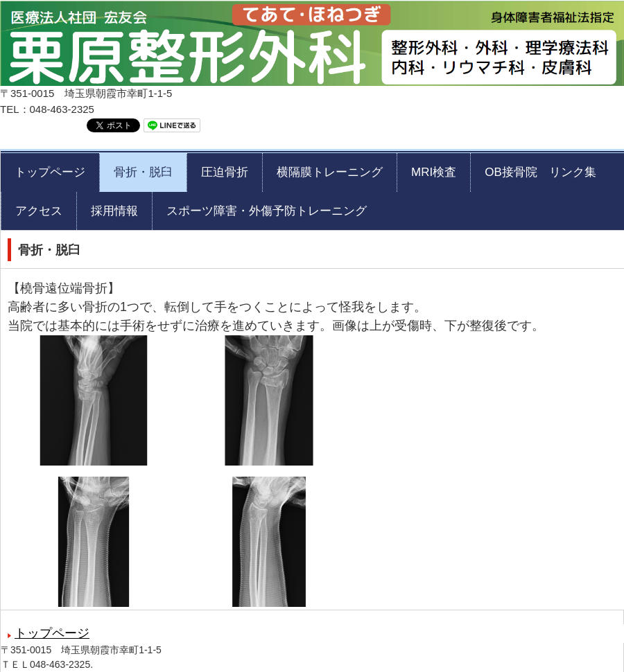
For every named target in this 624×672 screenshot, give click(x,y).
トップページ (50, 172)
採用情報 (114, 211)
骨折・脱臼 (143, 172)
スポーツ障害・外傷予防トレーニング (267, 211)
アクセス (39, 211)
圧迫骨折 (225, 172)
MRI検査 (434, 172)
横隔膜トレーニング (330, 172)
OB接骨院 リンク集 (540, 172)
